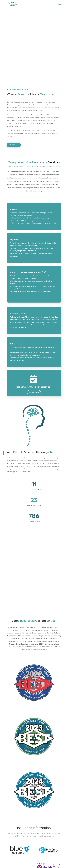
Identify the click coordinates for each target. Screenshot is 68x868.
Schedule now (34, 392)
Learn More (14, 145)
